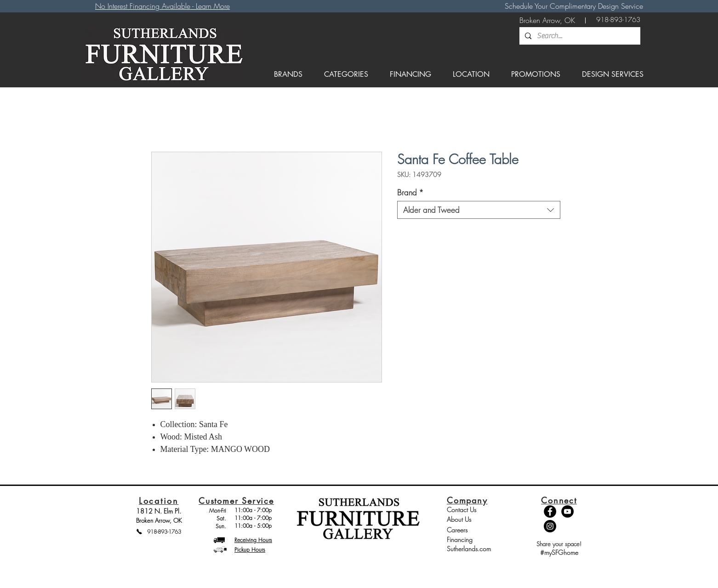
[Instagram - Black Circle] (550, 526)
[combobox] (479, 210)
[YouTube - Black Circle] (567, 511)
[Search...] (579, 36)
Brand (410, 192)
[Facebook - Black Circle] (550, 511)
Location (159, 501)
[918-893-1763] (618, 20)
